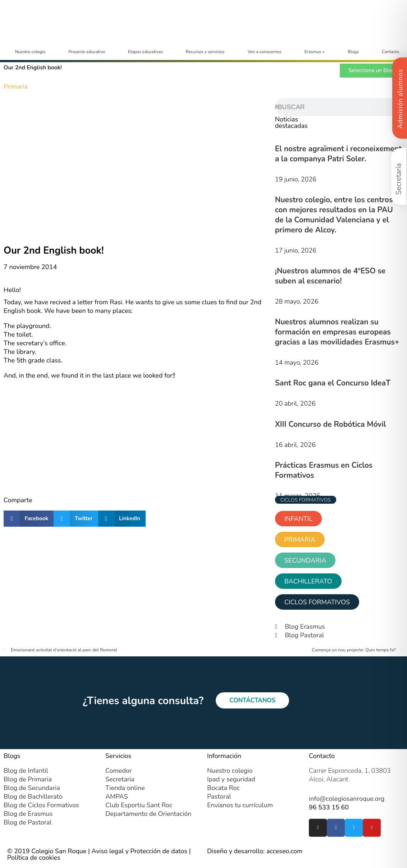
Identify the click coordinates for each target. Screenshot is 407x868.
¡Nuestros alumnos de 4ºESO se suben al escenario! (330, 276)
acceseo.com (285, 851)
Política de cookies (34, 858)
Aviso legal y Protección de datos (139, 851)
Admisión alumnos (400, 99)
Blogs (353, 52)
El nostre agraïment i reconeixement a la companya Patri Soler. (338, 154)
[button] (29, 519)
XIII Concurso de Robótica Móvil (331, 424)
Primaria (16, 87)
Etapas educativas (145, 52)
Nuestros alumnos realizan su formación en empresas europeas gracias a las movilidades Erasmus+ (337, 332)
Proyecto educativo (87, 52)
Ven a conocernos (265, 52)
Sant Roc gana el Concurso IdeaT (333, 383)
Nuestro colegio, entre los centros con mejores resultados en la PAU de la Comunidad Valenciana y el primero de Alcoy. (334, 215)
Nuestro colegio (30, 52)
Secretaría (399, 179)
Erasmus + (315, 52)
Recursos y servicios (205, 52)
